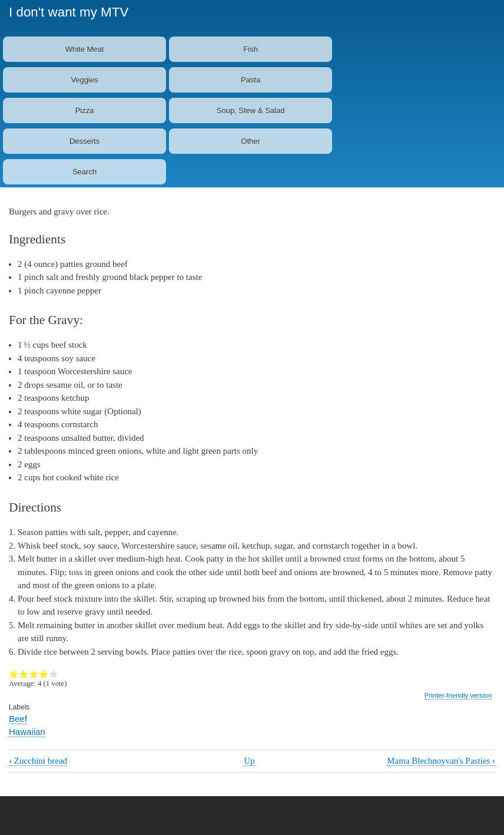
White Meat (85, 49)
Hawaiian (27, 732)
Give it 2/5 (24, 674)
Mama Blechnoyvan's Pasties (441, 761)
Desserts (84, 141)
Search (84, 172)
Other (251, 141)
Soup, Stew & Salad (251, 110)
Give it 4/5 (44, 674)
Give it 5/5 (54, 674)
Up (249, 761)
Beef (18, 719)
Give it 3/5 (34, 674)
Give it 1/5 (14, 674)
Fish (251, 49)
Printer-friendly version (458, 695)
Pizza (85, 110)
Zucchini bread (38, 761)
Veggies (84, 80)
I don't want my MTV (69, 12)
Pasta (251, 80)
